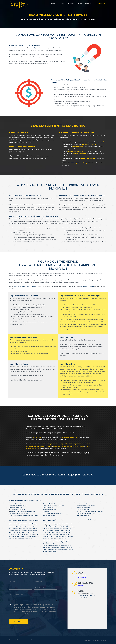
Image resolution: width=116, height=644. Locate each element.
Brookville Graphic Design (16, 508)
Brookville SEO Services (49, 515)
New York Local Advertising (55, 534)
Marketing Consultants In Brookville (18, 506)
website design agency (87, 286)
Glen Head (36, 527)
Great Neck (30, 538)
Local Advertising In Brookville (17, 509)
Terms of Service (87, 640)
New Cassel (29, 529)
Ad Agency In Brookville (16, 504)
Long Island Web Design (48, 549)
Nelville (27, 536)
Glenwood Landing (14, 531)
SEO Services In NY (54, 548)
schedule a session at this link (71, 437)
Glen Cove (17, 534)
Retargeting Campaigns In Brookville (52, 513)
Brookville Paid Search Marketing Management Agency (23, 511)
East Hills (12, 529)
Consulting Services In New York (58, 527)
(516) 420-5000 (82, 577)
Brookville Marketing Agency (50, 509)
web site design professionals (76, 444)
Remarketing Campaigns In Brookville (19, 513)
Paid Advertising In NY (50, 536)
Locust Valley (17, 532)
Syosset (16, 529)
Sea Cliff (28, 532)
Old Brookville (32, 525)
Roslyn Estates (33, 534)
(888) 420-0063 (37, 437)
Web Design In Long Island (61, 549)
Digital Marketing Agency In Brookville (86, 506)
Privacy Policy (25, 614)
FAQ (80, 4)
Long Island (33, 523)
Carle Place (33, 532)
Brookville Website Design (50, 519)
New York (27, 523)
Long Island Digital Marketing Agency (55, 531)
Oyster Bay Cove (24, 534)
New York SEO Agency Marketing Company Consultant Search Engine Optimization (57, 546)
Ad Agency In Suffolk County (54, 525)
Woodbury (22, 536)
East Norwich (18, 527)
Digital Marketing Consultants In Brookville (53, 506)
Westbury (21, 531)
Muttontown (12, 525)
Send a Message (19, 622)
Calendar (81, 585)
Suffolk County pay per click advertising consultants (68, 446)
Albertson (12, 534)
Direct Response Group (24, 640)
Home (53, 4)
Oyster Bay (24, 527)
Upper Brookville (20, 525)
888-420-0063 (101, 4)
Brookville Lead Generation (83, 508)
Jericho (26, 525)
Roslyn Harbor (22, 529)
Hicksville (35, 529)
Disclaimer (104, 640)
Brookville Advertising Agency (50, 504)
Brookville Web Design (15, 519)
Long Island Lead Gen (56, 532)
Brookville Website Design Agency (85, 519)
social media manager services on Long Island (53, 444)
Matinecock (27, 531)
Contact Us (89, 4)
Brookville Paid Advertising (83, 509)
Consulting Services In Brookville (84, 504)
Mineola (13, 538)
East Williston (16, 536)
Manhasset (24, 538)
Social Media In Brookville (83, 515)
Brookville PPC (47, 511)
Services (62, 4)
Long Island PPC (59, 538)
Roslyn (32, 531)
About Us (71, 4)
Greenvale (30, 527)
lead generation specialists (40, 48)
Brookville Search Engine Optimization (86, 513)
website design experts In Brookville (25, 286)
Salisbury (23, 532)
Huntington (32, 536)
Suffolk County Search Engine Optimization (56, 544)
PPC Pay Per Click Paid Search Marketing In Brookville (90, 511)
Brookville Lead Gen (48, 508)
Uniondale (18, 538)
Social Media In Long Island (66, 548)
